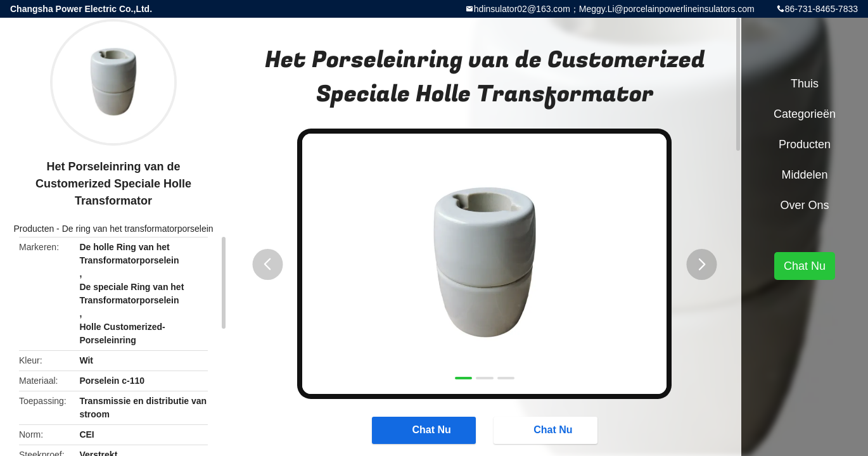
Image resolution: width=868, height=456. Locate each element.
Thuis (805, 84)
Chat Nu (425, 429)
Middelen (804, 175)
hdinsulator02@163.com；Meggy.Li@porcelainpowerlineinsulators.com (614, 9)
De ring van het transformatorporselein (138, 229)
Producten (34, 229)
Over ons (804, 205)
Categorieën (805, 114)
